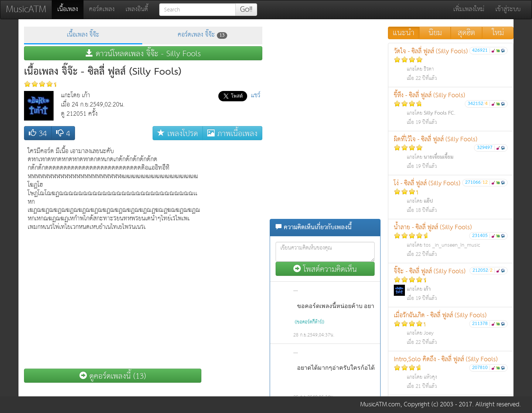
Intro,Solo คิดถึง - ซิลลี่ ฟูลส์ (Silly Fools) (451, 373)
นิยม (435, 33)
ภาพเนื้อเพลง (232, 133)
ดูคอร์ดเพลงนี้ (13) (113, 376)
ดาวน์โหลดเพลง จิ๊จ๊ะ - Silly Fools (143, 53)
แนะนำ (404, 33)
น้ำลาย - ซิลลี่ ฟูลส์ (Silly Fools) (451, 241)
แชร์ (256, 96)
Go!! (246, 10)
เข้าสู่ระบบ (508, 9)
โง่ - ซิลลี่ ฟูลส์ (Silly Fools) (451, 197)
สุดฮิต (466, 33)
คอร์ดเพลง (102, 9)
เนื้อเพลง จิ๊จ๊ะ (83, 35)
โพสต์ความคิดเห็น (325, 269)
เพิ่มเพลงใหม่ (469, 9)
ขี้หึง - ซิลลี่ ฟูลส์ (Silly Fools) (451, 109)
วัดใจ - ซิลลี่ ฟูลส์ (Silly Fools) (451, 65)
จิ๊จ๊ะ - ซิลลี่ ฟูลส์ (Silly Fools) (451, 285)
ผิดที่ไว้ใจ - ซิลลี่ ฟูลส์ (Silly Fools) (451, 153)
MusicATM (26, 9)
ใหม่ (498, 33)
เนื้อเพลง (70, 9)
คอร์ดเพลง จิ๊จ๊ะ (202, 35)
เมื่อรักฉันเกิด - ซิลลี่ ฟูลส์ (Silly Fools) (451, 329)
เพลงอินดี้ (137, 9)
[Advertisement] (233, 255)
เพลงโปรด (178, 133)
